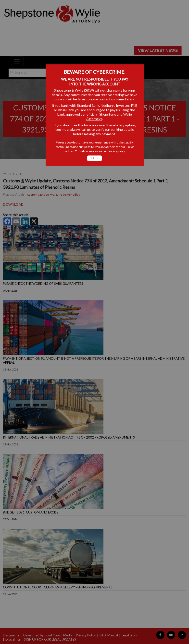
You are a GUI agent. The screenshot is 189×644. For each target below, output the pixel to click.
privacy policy (116, 151)
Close (94, 158)
